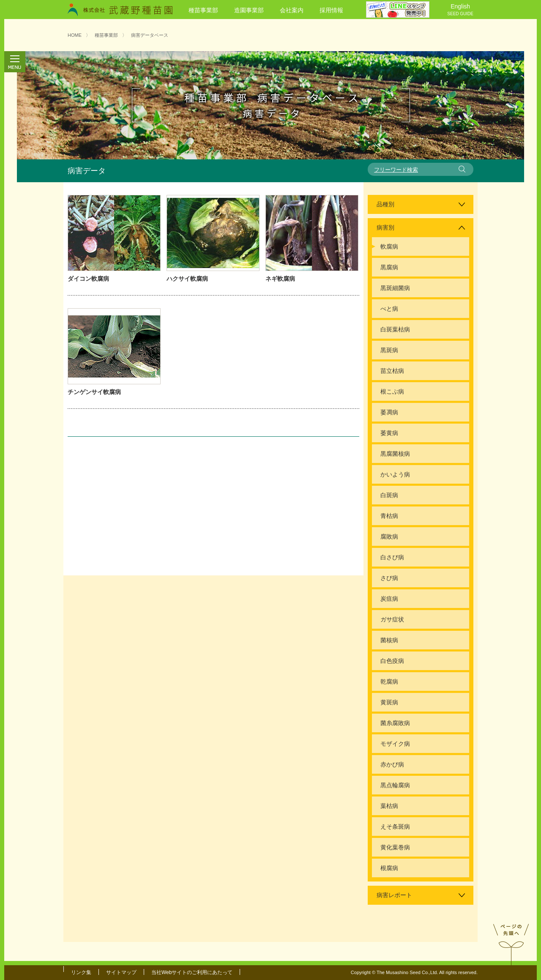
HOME (75, 35)
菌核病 (389, 640)
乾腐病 (389, 682)
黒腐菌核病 (395, 454)
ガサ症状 (392, 619)
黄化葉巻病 (395, 847)
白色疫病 (392, 661)
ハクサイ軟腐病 (187, 279)
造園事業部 (249, 10)
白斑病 (389, 495)
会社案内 (292, 10)
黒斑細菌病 (395, 288)
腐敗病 (389, 537)
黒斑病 (389, 350)
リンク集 (81, 972)
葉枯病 (389, 806)
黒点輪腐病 (395, 785)
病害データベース (150, 35)
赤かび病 (392, 764)
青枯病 (389, 516)
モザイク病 (395, 744)
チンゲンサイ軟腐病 (94, 392)
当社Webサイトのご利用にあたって (192, 972)
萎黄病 (389, 433)
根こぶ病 (392, 391)
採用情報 (331, 10)
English (460, 10)
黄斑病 (389, 702)
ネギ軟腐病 (280, 279)
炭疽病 (389, 599)
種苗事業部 (203, 10)
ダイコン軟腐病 (88, 279)
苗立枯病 (392, 371)
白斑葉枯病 (395, 329)
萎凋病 (389, 412)
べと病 (389, 309)
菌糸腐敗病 (395, 723)
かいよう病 (395, 474)
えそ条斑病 (395, 827)
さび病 (389, 578)
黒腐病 (389, 267)
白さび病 (392, 557)
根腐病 (389, 868)
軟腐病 (389, 246)
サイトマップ (121, 972)
